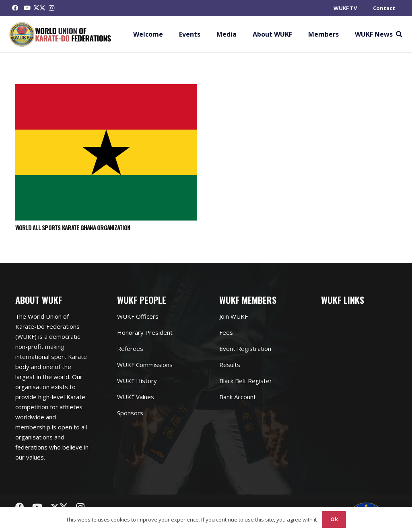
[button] (399, 34)
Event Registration (245, 348)
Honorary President (145, 332)
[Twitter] (39, 8)
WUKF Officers (138, 316)
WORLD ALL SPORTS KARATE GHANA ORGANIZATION (73, 227)
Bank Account (238, 397)
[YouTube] (27, 8)
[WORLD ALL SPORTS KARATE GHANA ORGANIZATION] (106, 89)
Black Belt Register (246, 381)
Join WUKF (234, 316)
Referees (130, 348)
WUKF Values (136, 397)
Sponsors (130, 413)
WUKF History (137, 381)
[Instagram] (51, 8)
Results (230, 365)
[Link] (61, 34)
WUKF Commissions (145, 365)
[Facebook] (15, 8)
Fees (226, 332)
